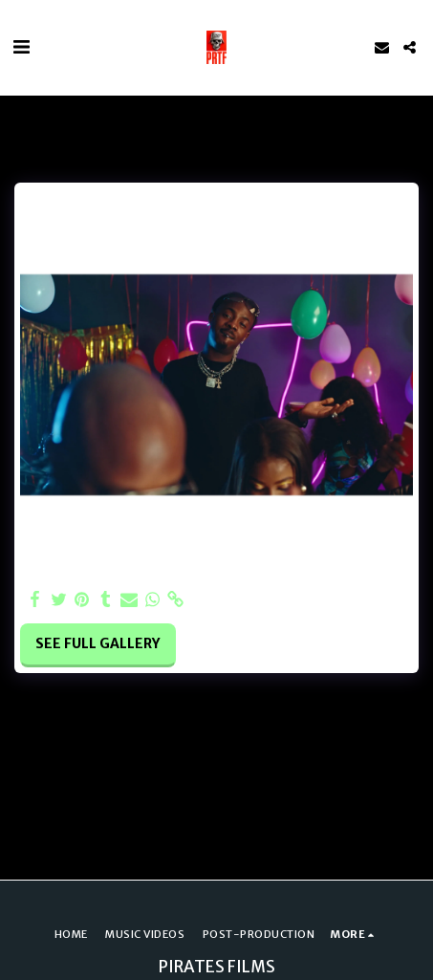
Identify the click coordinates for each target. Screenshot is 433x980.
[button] (21, 46)
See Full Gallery (97, 643)
